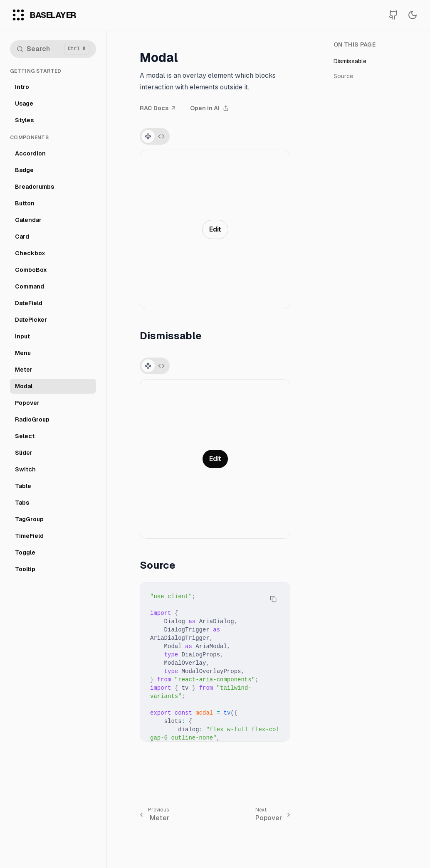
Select (25, 436)
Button (25, 203)
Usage (24, 104)
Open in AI (209, 108)
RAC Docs (158, 108)
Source (343, 76)
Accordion (30, 153)
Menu (23, 353)
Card (22, 237)
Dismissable (350, 61)
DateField (29, 303)
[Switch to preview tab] (148, 136)
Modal (24, 386)
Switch (25, 469)
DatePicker (31, 320)
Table (23, 486)
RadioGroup (32, 419)
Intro (22, 87)
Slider (24, 453)
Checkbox (30, 253)
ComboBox (31, 270)
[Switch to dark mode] (413, 15)
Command (30, 286)
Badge (24, 170)
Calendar (28, 220)
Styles (24, 120)
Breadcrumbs (35, 187)
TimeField (29, 536)
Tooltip (25, 569)
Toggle (25, 552)
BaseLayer (53, 15)
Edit (215, 229)
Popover (27, 403)
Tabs (22, 503)
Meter (24, 370)
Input (22, 336)
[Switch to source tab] (161, 136)
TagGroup (29, 519)
